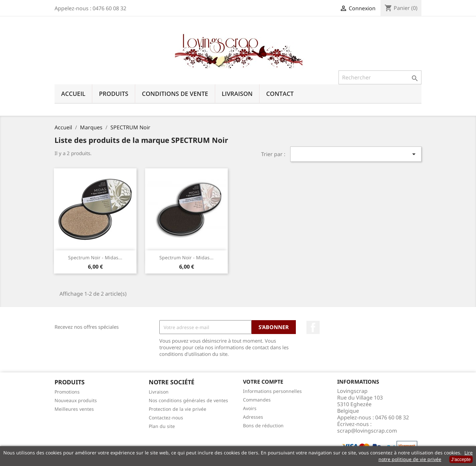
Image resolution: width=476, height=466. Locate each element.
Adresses (253, 417)
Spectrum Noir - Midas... (95, 257)
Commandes (257, 400)
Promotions (67, 392)
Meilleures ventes (74, 409)
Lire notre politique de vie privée (426, 456)
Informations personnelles (272, 391)
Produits (114, 94)
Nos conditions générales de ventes (188, 400)
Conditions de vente (175, 94)
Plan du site (162, 426)
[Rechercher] (380, 77)
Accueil (73, 94)
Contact (280, 94)
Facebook (313, 327)
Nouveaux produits (76, 400)
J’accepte (461, 459)
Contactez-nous (166, 418)
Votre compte (263, 382)
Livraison (237, 94)
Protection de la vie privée (178, 409)
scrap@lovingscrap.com (367, 431)
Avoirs (250, 408)
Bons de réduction (263, 425)
